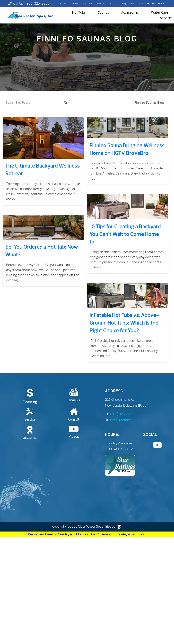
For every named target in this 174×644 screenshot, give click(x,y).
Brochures (87, 4)
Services (166, 18)
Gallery (132, 4)
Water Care (160, 12)
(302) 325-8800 (37, 4)
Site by (113, 526)
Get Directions (118, 420)
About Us (100, 4)
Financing (65, 4)
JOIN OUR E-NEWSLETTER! (152, 4)
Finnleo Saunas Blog (149, 103)
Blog (124, 4)
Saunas (104, 12)
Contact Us (113, 4)
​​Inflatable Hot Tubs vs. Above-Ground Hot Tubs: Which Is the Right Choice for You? (124, 323)
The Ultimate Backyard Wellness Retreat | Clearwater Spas (31, 15)
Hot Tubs (79, 12)
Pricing (76, 4)
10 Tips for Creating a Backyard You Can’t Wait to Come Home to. (125, 234)
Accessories (130, 12)
